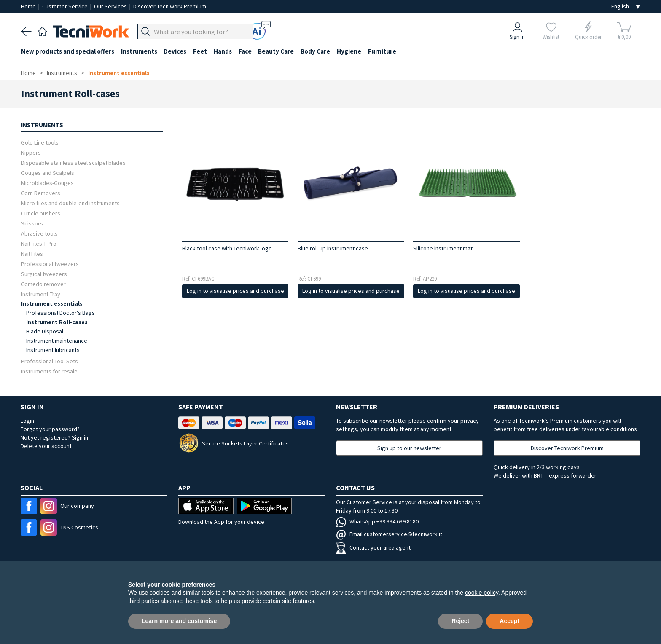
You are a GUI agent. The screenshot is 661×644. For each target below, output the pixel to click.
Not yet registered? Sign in (54, 437)
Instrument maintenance (57, 341)
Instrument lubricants (53, 350)
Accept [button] (509, 621)
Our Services (111, 6)
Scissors (32, 223)
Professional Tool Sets (50, 361)
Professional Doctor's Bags (60, 313)
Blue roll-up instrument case (333, 248)
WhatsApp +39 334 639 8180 (377, 521)
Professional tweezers (50, 264)
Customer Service (66, 6)
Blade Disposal (45, 331)
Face (246, 51)
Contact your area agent (373, 547)
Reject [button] (460, 621)
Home (29, 6)
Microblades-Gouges (47, 183)
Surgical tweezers (44, 274)
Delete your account (46, 446)
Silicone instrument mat (443, 248)
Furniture (383, 51)
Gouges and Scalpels (48, 173)
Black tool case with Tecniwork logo (227, 248)
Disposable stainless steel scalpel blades (73, 162)
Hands (223, 51)
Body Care (316, 51)
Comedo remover (43, 284)
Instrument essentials (119, 73)
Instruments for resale (49, 371)
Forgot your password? (50, 429)
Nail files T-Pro (39, 243)
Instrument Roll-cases (57, 322)
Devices (175, 51)
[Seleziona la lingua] (626, 7)
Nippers (31, 152)
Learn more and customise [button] (179, 621)
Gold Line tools (40, 142)
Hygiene (350, 51)
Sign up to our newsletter (409, 448)
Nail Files (32, 254)
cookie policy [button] (482, 593)
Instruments (139, 51)
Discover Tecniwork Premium (170, 6)
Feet (200, 51)
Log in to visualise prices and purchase (235, 291)
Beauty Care (277, 51)
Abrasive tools (39, 233)
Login (27, 421)
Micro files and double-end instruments (70, 203)
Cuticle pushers (41, 213)
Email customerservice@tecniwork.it (389, 534)
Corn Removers (41, 193)
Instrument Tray (41, 294)
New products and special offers (68, 51)
